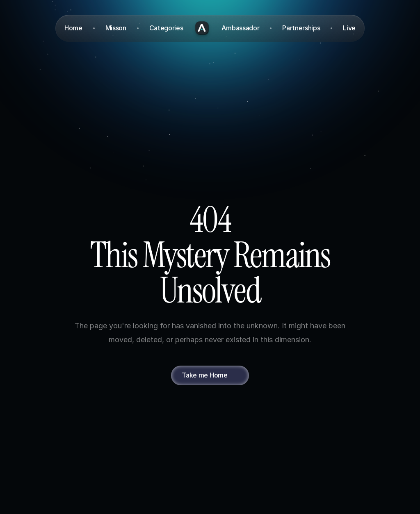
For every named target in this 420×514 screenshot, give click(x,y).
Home (73, 28)
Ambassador (240, 28)
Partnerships (301, 28)
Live (349, 28)
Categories (166, 28)
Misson (116, 28)
